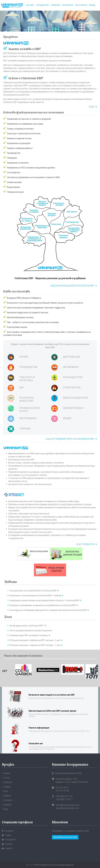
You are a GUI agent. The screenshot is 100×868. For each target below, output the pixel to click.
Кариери (8, 805)
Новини (55, 5)
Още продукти (85, 544)
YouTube (7, 844)
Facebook (8, 831)
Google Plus (9, 840)
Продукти (42, 5)
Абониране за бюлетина (65, 837)
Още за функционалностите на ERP (72, 286)
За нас (30, 5)
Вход (92, 5)
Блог (8, 617)
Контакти (81, 5)
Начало (7, 773)
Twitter (7, 835)
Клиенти (68, 5)
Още (92, 107)
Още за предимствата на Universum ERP (70, 439)
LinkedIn (7, 848)
